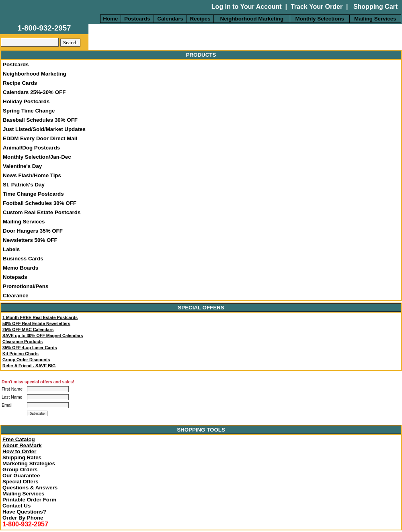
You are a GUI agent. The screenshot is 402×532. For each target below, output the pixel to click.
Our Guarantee (21, 476)
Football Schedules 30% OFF (40, 203)
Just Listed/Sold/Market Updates (44, 129)
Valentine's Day (22, 166)
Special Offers (21, 482)
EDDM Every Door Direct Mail (40, 138)
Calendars (170, 19)
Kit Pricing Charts (21, 354)
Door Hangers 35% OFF (33, 231)
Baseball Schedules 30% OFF (40, 120)
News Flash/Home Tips (32, 175)
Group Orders (20, 470)
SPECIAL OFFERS (201, 308)
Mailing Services (375, 19)
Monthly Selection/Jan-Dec (37, 157)
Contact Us (16, 506)
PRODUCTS (201, 55)
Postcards (137, 19)
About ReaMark (22, 445)
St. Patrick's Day (24, 185)
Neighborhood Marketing (252, 19)
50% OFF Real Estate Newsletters (36, 323)
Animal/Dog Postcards (31, 148)
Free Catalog (19, 439)
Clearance (16, 296)
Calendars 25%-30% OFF (34, 92)
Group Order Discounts (26, 360)
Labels (11, 249)
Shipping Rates (22, 457)
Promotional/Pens (26, 286)
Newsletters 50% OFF (30, 240)
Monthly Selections (319, 19)
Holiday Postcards (26, 101)
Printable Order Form (29, 500)
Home (110, 19)
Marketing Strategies (29, 463)
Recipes (200, 19)
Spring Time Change (29, 111)
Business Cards (23, 259)
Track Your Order (317, 7)
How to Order (19, 451)
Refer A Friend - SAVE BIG (29, 366)
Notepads (15, 277)
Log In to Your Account (247, 7)
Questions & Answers (30, 488)
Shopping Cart (374, 7)
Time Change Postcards (33, 194)
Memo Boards (21, 268)
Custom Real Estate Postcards (42, 212)
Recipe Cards (20, 83)
